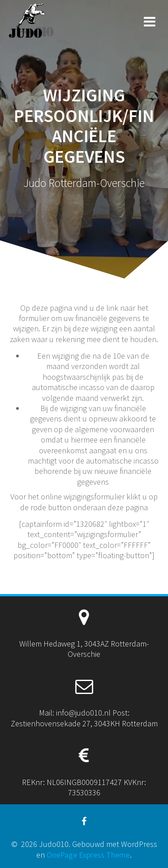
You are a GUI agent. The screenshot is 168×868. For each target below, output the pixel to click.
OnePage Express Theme (88, 855)
